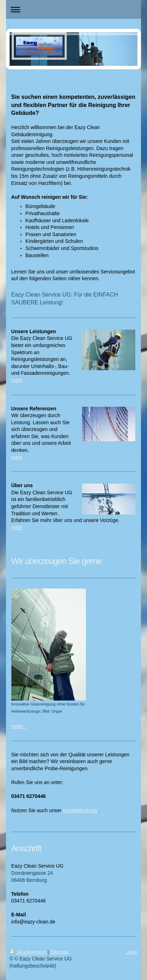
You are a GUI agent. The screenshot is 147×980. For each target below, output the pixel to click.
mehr (17, 380)
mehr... (19, 726)
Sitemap (59, 952)
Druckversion (29, 952)
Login (131, 952)
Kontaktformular (80, 810)
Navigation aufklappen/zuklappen (74, 9)
